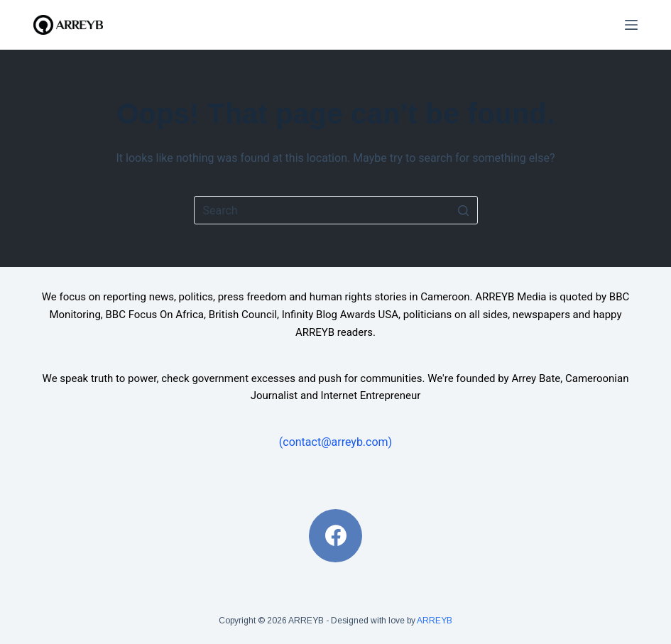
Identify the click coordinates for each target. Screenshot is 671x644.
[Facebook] (335, 536)
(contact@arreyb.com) (335, 442)
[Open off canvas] (631, 25)
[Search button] (464, 210)
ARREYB (435, 621)
